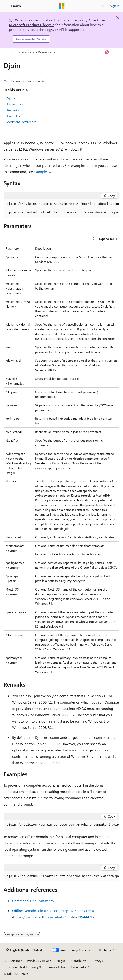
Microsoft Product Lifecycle (32, 25)
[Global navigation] (4, 6)
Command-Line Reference (34, 52)
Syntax (12, 98)
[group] (61, 209)
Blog (59, 961)
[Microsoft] (62, 6)
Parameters (15, 104)
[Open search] (104, 6)
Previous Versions (39, 961)
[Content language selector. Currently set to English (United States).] (24, 950)
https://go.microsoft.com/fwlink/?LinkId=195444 (51, 917)
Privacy (96, 961)
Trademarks (78, 967)
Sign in (115, 6)
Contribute (79, 961)
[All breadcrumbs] (8, 52)
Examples (13, 116)
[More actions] (115, 52)
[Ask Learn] (107, 52)
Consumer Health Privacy (21, 967)
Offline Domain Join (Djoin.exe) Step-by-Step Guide (52, 911)
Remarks (13, 110)
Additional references (22, 122)
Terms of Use (56, 967)
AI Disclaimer (13, 961)
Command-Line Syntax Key (33, 901)
